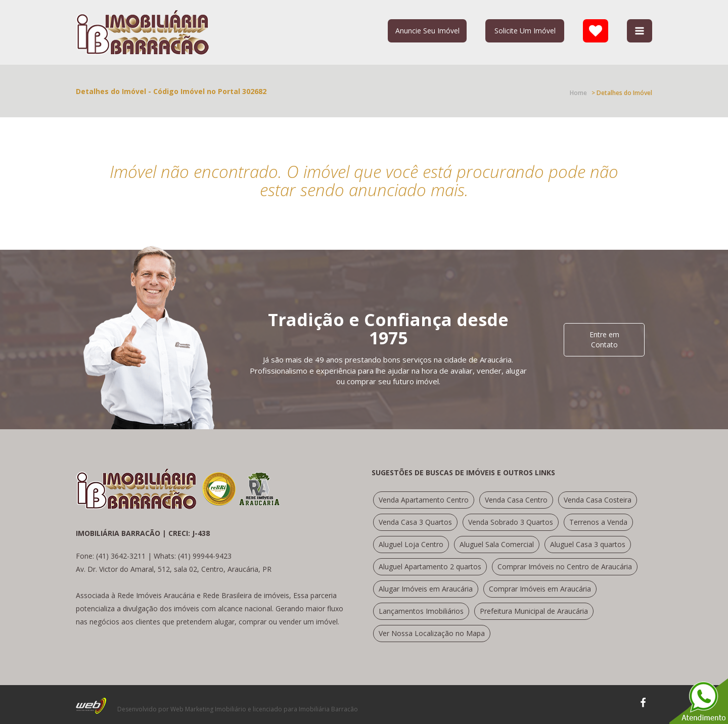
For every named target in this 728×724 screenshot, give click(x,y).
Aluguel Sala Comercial (497, 544)
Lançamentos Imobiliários (421, 611)
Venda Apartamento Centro (424, 500)
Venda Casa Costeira (598, 500)
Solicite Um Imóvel (525, 31)
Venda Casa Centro (516, 500)
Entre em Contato (604, 340)
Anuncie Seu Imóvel (427, 31)
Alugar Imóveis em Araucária (426, 589)
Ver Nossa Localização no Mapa (432, 633)
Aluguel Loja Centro (411, 544)
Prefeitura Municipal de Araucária (534, 611)
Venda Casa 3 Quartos (415, 522)
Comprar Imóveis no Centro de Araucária (565, 567)
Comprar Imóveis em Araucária (540, 589)
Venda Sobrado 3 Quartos (511, 522)
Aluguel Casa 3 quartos (588, 544)
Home (578, 93)
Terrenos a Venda (598, 522)
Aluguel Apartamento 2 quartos (430, 567)
